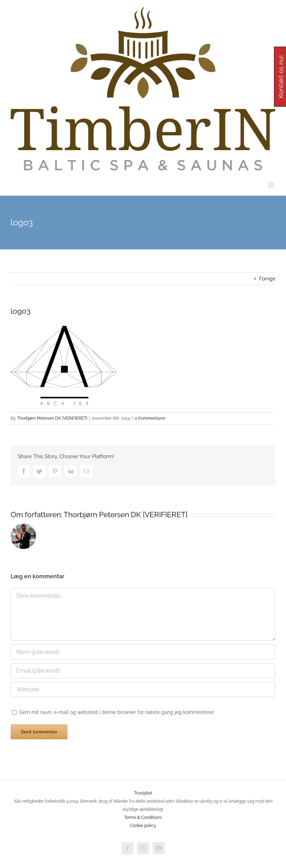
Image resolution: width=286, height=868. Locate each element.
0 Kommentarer (150, 418)
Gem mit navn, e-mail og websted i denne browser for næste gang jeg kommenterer (117, 712)
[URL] (143, 689)
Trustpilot (143, 793)
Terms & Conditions (143, 817)
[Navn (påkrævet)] (143, 652)
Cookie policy (143, 826)
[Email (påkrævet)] (143, 671)
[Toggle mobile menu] (272, 185)
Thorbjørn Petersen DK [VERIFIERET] (52, 418)
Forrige (267, 279)
